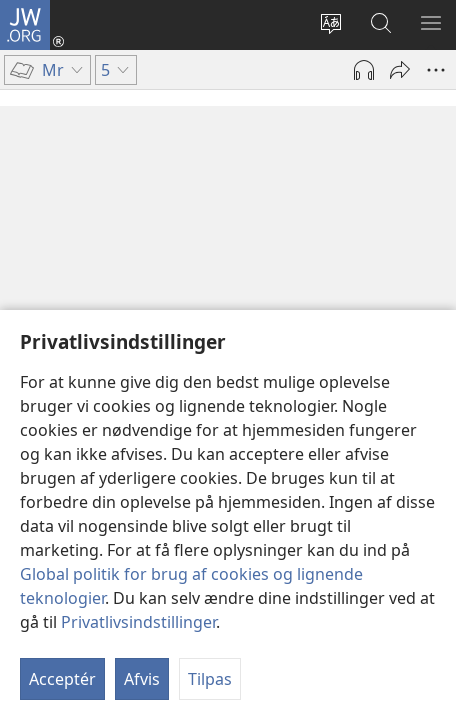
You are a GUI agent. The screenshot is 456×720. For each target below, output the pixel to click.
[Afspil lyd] (364, 70)
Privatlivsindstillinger (138, 622)
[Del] (400, 70)
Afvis (142, 679)
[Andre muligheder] (436, 70)
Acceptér (62, 679)
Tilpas (210, 679)
